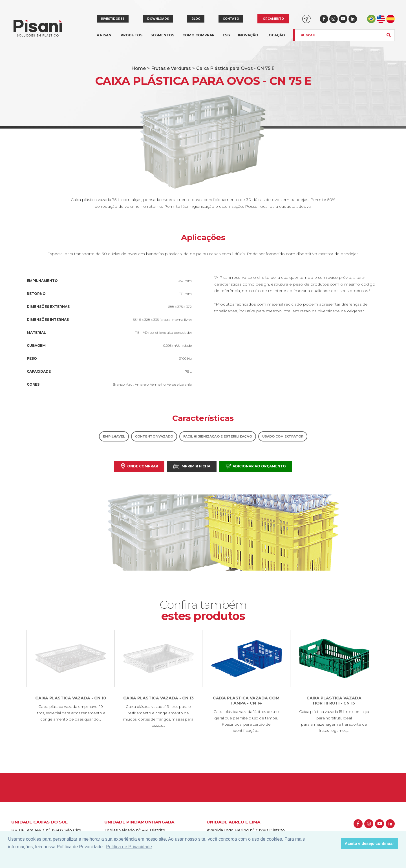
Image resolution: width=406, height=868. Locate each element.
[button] (335, 843)
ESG (226, 35)
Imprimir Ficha (192, 466)
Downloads (158, 19)
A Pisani (105, 38)
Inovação (248, 35)
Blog (196, 19)
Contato (231, 19)
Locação (276, 35)
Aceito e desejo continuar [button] (369, 843)
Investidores (113, 19)
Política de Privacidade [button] (129, 847)
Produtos (132, 38)
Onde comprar (139, 466)
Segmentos (162, 38)
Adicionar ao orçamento (256, 466)
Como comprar (198, 35)
